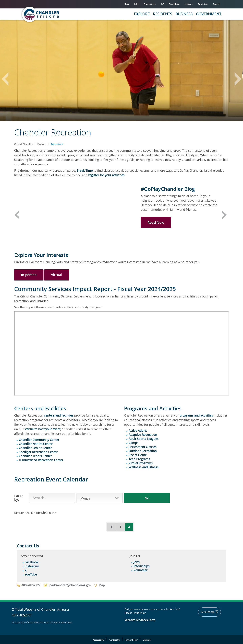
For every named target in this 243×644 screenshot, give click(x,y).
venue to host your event (43, 429)
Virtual (57, 275)
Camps (133, 443)
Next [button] (236, 80)
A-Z (162, 4)
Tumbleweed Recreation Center (41, 460)
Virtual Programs (141, 463)
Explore (142, 14)
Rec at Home (138, 455)
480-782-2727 (31, 585)
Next (225, 215)
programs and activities (196, 415)
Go (147, 498)
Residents (162, 14)
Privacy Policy (131, 640)
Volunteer (140, 570)
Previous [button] (7, 80)
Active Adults (138, 431)
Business (184, 14)
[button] (100, 498)
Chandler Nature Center (36, 444)
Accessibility (98, 640)
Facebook (31, 562)
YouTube (31, 574)
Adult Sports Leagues (144, 439)
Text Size (203, 4)
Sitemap (147, 640)
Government (209, 14)
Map (102, 585)
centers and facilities (59, 415)
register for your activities (106, 175)
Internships (142, 566)
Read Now (156, 222)
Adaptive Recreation (143, 435)
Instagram (32, 566)
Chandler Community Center (39, 440)
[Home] (54, 14)
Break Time (85, 170)
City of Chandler (24, 144)
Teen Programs (139, 459)
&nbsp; (121, 353)
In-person (29, 275)
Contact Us (149, 4)
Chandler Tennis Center (35, 456)
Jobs (136, 4)
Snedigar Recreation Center (38, 452)
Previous (17, 215)
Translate (174, 4)
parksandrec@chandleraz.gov (70, 585)
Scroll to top (209, 612)
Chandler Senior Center (35, 448)
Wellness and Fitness (144, 467)
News (189, 4)
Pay (127, 4)
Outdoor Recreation (143, 451)
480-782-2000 (22, 615)
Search (217, 4)
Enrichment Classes (143, 447)
